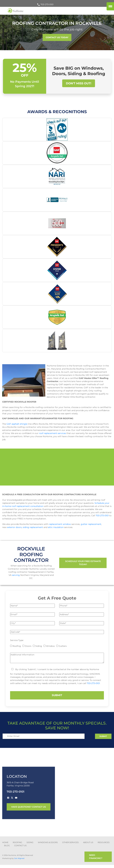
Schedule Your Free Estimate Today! (83, 563)
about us (88, 842)
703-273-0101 (45, 4)
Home (5, 842)
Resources (104, 842)
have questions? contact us (29, 807)
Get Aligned (19, 858)
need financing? (96, 857)
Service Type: (17, 640)
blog (7, 846)
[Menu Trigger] (110, 6)
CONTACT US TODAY (57, 37)
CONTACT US (20, 846)
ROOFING (17, 842)
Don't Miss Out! (79, 83)
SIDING (30, 842)
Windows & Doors (48, 842)
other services (70, 842)
